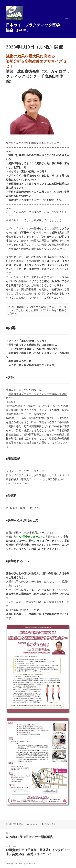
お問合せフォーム (30, 537)
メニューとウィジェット (67, 23)
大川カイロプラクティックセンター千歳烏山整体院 (38, 76)
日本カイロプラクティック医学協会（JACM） (33, 27)
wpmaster (35, 824)
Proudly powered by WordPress (21, 864)
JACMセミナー (51, 824)
